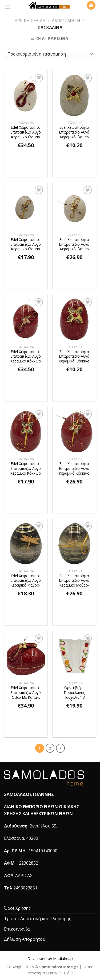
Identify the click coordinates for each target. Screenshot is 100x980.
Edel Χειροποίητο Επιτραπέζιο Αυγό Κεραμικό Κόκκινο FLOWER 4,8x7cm (74, 357)
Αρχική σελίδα (30, 21)
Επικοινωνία (17, 929)
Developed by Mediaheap (50, 958)
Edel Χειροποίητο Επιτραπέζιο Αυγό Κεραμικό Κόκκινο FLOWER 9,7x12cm (74, 469)
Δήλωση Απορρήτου (25, 939)
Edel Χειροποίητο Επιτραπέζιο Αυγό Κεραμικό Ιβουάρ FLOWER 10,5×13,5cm (26, 133)
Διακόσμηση (66, 21)
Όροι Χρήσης (17, 908)
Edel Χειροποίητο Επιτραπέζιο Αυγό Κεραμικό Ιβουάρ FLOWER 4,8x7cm (74, 133)
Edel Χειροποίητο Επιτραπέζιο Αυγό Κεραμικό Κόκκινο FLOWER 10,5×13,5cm (26, 357)
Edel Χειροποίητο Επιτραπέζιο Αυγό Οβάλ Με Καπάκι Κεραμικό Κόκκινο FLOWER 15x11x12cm (26, 693)
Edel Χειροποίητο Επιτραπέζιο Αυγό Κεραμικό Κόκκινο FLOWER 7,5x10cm (26, 469)
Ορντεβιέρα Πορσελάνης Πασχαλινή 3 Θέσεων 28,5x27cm (74, 693)
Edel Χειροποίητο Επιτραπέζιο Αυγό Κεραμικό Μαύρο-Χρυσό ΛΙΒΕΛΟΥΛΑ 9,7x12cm (74, 581)
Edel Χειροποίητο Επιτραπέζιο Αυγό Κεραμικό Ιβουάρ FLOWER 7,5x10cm (26, 245)
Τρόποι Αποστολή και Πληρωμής (38, 919)
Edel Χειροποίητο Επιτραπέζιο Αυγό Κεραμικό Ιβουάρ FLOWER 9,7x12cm (74, 245)
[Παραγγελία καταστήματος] (50, 54)
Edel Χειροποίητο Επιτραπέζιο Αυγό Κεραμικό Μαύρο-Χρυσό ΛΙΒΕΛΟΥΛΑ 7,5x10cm (26, 581)
